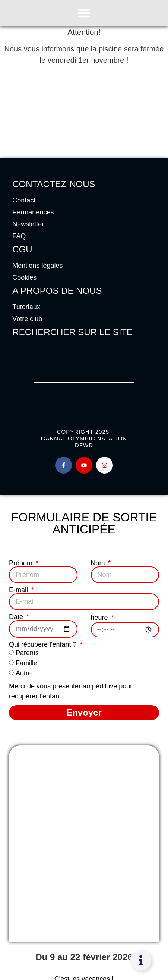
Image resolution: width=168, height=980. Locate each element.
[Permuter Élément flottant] (141, 960)
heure (100, 618)
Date (17, 617)
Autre (24, 673)
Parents (27, 653)
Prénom (22, 563)
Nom (99, 563)
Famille (26, 663)
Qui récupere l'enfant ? (44, 644)
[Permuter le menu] (84, 13)
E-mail (19, 590)
